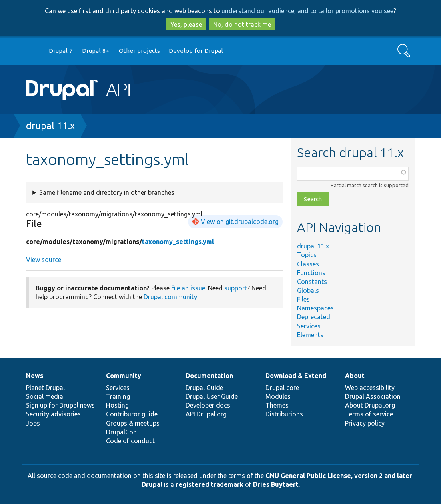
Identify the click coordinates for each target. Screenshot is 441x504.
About (355, 376)
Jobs (33, 423)
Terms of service (369, 414)
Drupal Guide (204, 388)
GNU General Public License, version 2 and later (339, 476)
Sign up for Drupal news (60, 405)
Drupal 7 (61, 51)
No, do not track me (242, 24)
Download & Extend (296, 376)
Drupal (152, 484)
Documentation (209, 376)
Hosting (117, 405)
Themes (277, 405)
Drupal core (282, 388)
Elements (310, 335)
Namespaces (315, 308)
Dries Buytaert (276, 484)
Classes (308, 264)
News (35, 376)
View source (44, 260)
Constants (312, 282)
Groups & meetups (133, 423)
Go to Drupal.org (34, 51)
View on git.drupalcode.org (240, 222)
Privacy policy (365, 423)
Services (309, 326)
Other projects (139, 51)
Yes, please (186, 24)
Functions (311, 273)
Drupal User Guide (212, 396)
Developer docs (208, 405)
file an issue (188, 288)
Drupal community (170, 297)
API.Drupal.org (206, 414)
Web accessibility (370, 388)
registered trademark (210, 484)
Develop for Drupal (196, 51)
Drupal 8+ (96, 51)
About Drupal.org (370, 405)
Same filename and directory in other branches (107, 192)
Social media (45, 396)
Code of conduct (130, 441)
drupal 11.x (50, 126)
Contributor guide (132, 414)
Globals (308, 290)
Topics (307, 255)
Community (124, 376)
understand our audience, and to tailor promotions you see (307, 11)
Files (303, 299)
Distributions (284, 414)
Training (118, 396)
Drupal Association (373, 396)
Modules (278, 396)
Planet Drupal (45, 388)
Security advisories (53, 414)
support (236, 288)
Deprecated (314, 317)
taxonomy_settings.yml (178, 242)
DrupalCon (121, 432)
